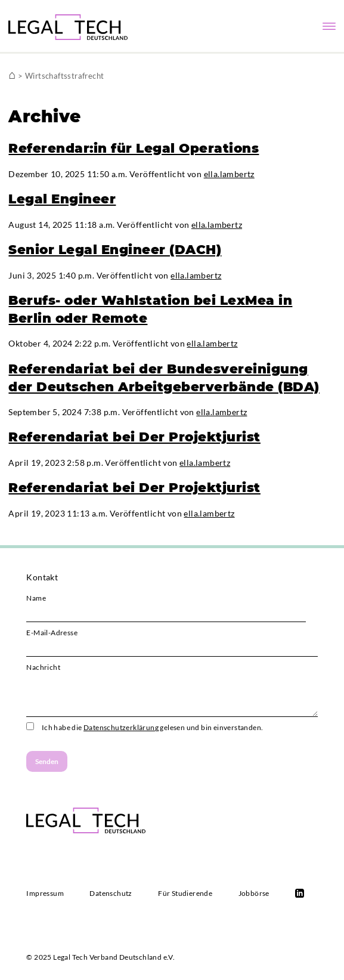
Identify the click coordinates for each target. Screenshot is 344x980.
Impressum (45, 893)
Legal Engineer (62, 199)
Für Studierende (185, 893)
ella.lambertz (229, 174)
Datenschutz (111, 893)
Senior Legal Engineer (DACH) (115, 249)
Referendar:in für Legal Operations (134, 148)
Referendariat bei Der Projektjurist (134, 437)
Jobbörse (254, 893)
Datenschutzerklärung (121, 727)
